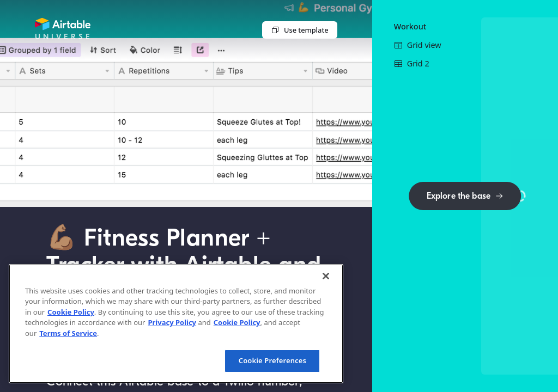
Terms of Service (68, 333)
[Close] (326, 276)
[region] (176, 324)
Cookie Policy (71, 312)
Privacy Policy (172, 322)
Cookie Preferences (272, 360)
